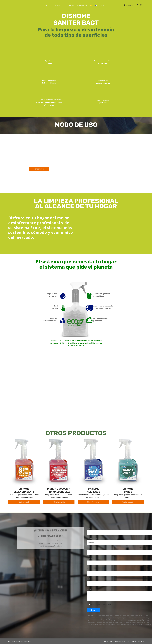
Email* (89, 548)
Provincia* (90, 569)
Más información (24, 502)
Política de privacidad (121, 641)
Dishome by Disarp (24, 641)
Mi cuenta (129, 5)
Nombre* (90, 528)
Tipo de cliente (92, 538)
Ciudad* (90, 579)
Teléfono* (90, 559)
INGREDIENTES (39, 169)
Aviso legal (108, 641)
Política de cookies (137, 641)
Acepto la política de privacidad (101, 605)
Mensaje (90, 589)
